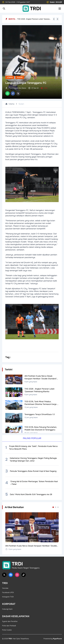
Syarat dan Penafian (10, 621)
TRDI (10, 639)
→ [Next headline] (57, 19)
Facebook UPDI (8, 592)
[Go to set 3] (58, 507)
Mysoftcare (57, 639)
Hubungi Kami (7, 609)
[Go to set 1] (53, 507)
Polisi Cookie (7, 630)
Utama (10, 77)
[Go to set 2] (56, 507)
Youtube (5, 588)
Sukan (20, 77)
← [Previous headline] (54, 19)
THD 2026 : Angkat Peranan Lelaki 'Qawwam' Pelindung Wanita (34, 19)
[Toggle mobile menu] (60, 9)
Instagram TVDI (8, 597)
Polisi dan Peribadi (9, 626)
